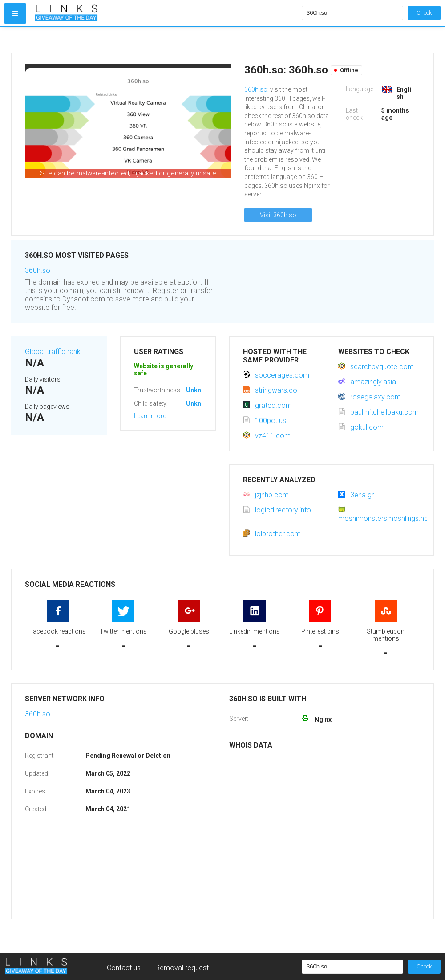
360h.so (256, 89)
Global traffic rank (53, 352)
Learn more (150, 416)
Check (424, 13)
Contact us (124, 968)
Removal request (182, 968)
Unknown (200, 390)
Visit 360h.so (278, 215)
